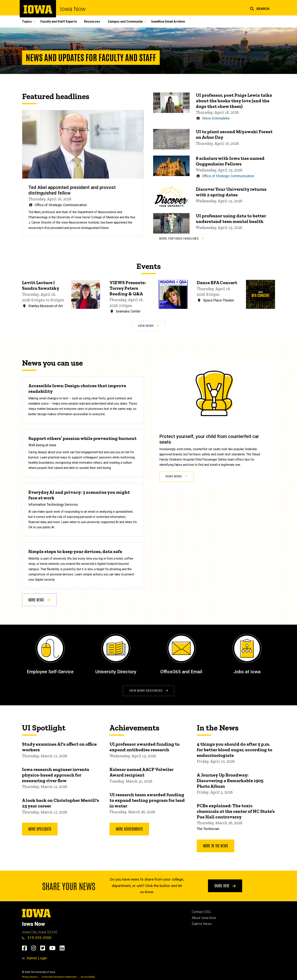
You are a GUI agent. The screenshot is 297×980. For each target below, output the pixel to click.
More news (39, 600)
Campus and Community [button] (125, 22)
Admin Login (37, 958)
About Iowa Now (204, 918)
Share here (225, 886)
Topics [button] (27, 22)
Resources (92, 22)
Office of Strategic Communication (61, 205)
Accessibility (88, 977)
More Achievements (129, 829)
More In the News (216, 845)
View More (148, 326)
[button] (260, 8)
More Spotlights (40, 829)
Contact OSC (201, 912)
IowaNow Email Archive (168, 22)
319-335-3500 (37, 938)
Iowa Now (73, 9)
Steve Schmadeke (216, 119)
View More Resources (148, 691)
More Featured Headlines (182, 239)
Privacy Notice (30, 977)
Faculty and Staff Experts (59, 22)
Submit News (202, 924)
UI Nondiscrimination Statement (59, 977)
